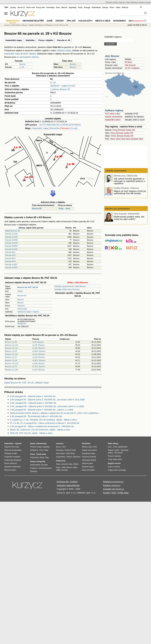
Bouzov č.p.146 (12, 370)
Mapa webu (117, 459)
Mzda (42, 457)
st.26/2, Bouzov (39, 351)
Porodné (45, 465)
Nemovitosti (16, 25)
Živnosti (122, 130)
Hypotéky (73, 7)
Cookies (74, 482)
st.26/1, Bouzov (39, 360)
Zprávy (13, 7)
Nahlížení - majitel (59, 86)
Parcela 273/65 (11, 237)
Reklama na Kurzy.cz (113, 482)
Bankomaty (42, 444)
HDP (68, 453)
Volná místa (41, 454)
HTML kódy (123, 493)
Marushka (55, 128)
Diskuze (125, 7)
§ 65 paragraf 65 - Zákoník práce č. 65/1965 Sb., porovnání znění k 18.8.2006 (47, 400)
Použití (106, 493)
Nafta (75, 467)
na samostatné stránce (28, 57)
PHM (64, 467)
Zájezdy (122, 2)
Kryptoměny (61, 457)
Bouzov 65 (37, 208)
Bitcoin (64, 7)
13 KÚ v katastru (132, 68)
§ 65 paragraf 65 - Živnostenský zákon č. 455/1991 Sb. (36, 416)
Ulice (118, 139)
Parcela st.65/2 (11, 267)
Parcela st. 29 (64, 40)
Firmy (115, 130)
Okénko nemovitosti (116, 171)
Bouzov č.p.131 (12, 348)
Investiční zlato (67, 464)
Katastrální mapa (14, 40)
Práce (112, 7)
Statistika (30, 40)
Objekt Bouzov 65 (12, 231)
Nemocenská (35, 465)
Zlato (58, 7)
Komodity (50, 7)
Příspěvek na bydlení (12, 457)
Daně (50, 21)
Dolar (46, 450)
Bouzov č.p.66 (11, 342)
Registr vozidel (114, 450)
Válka (118, 7)
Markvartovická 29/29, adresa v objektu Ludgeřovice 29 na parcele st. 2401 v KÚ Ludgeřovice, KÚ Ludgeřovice (56, 413)
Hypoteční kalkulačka (12, 467)
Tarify (80, 7)
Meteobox (135, 2)
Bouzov (23, 64)
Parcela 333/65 (11, 240)
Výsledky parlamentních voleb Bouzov (70, 286)
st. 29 (22, 67)
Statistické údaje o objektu (28, 312)
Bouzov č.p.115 (12, 354)
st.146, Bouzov (39, 357)
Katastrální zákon (113, 120)
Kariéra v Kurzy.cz (112, 485)
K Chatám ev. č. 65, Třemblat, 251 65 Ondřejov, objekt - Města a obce (43, 420)
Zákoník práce (87, 463)
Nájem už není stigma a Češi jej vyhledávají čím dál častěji (130, 192)
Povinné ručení (10, 470)
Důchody (34, 471)
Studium (148, 2)
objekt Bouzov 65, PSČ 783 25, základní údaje (27, 383)
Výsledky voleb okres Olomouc (67, 289)
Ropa (58, 467)
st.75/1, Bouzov (39, 366)
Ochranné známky (89, 457)
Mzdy (73, 453)
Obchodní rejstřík (112, 2)
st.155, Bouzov (39, 363)
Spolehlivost (123, 447)
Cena (115, 447)
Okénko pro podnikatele (117, 209)
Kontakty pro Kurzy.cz (114, 489)
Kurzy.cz (7, 25)
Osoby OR (130, 130)
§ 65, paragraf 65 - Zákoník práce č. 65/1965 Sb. (33, 403)
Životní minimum (11, 463)
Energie (87, 7)
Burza (58, 447)
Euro (41, 450)
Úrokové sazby (36, 447)
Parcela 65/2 (10, 255)
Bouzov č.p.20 (11, 351)
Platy (47, 457)
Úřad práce (34, 457)
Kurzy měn (41, 7)
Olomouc (21, 306)
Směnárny (34, 450)
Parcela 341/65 (11, 243)
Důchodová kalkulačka (13, 450)
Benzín (69, 467)
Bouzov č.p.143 (12, 345)
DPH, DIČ (71, 21)
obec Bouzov (112, 56)
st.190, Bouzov (39, 345)
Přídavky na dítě (11, 453)
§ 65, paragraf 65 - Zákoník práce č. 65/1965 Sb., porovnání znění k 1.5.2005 (47, 406)
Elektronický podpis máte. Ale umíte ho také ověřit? (129, 218)
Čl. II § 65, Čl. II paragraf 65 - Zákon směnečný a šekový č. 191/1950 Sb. (45, 423)
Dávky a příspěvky (38, 462)
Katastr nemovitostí (114, 117)
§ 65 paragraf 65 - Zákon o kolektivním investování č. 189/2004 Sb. (42, 426)
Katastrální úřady (89, 453)
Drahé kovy (61, 461)
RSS (114, 493)
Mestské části (137, 139)
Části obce (125, 139)
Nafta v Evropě (62, 470)
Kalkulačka (96, 7)
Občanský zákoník (89, 460)
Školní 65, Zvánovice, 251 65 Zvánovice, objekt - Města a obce (40, 430)
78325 (20, 291)
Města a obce (103, 21)
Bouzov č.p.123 (12, 363)
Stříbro (76, 464)
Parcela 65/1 (10, 252)
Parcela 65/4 (10, 261)
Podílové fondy (70, 450)
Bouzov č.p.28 (11, 360)
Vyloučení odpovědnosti (68, 485)
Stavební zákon (88, 467)
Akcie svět (31, 7)
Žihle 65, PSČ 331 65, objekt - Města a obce (31, 433)
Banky (33, 444)
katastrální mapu (12, 54)
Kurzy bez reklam (140, 21)
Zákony (105, 7)
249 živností (130, 65)
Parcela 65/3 (10, 258)
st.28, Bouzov (38, 342)
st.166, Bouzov (39, 348)
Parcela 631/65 (11, 249)
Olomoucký (22, 309)
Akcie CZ (21, 7)
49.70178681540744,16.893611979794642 (60, 125)
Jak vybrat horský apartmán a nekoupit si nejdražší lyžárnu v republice (129, 181)
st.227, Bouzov (39, 370)
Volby (110, 459)
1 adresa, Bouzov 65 (60, 89)
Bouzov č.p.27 (11, 357)
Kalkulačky (85, 21)
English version (114, 463)
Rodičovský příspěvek (13, 460)
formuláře (91, 470)
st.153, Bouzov (39, 354)
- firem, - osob (64, 208)
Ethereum (77, 457)
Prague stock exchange (117, 470)
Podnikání (86, 444)
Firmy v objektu (46, 40)
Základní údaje (64, 50)
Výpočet (18, 444)
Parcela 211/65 (11, 234)
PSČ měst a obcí (113, 114)
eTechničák (118, 453)
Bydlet (142, 2)
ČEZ (64, 447)
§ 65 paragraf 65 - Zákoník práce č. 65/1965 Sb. (33, 396)
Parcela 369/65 (11, 246)
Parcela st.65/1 (11, 264)
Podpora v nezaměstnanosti (41, 468)
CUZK (72, 86)
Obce (113, 139)
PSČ (95, 447)
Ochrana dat (63, 482)
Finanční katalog (114, 456)
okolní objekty (29, 54)
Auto (110, 447)
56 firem (128, 62)
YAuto (128, 2)
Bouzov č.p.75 (11, 366)
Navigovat (22, 323)
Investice (60, 444)
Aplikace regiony (114, 110)
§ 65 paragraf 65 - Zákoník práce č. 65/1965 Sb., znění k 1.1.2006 (42, 410)
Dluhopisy (60, 450)
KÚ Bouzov (49, 25)
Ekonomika (120, 21)
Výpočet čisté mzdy (12, 447)
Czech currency (114, 467)
